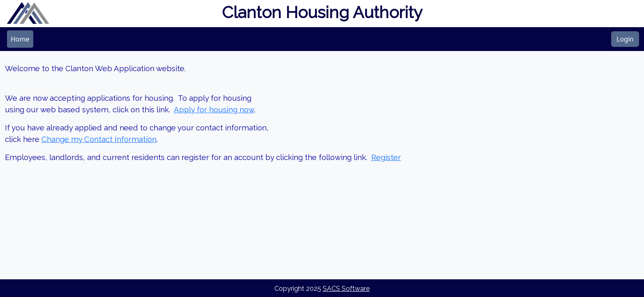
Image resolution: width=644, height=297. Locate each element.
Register (386, 157)
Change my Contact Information (99, 139)
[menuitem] (20, 39)
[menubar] (20, 39)
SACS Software (346, 289)
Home (20, 39)
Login (625, 39)
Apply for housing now (214, 109)
